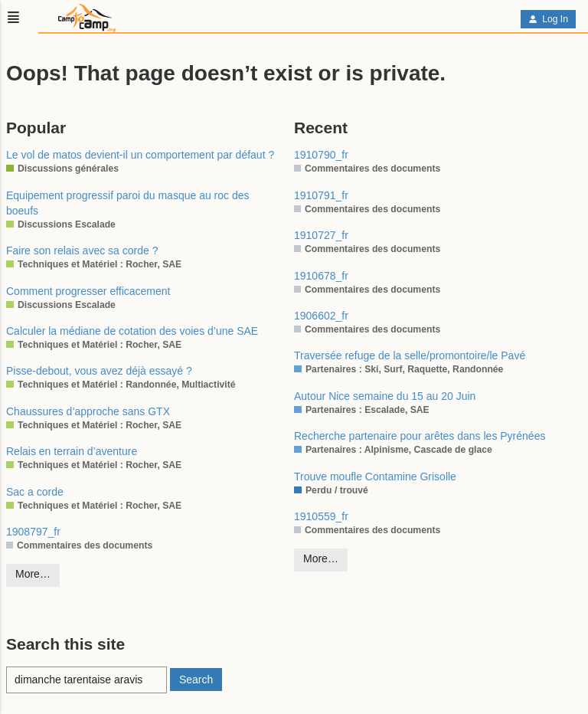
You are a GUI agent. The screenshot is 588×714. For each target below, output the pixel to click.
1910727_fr (321, 235)
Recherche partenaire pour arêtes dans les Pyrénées (420, 436)
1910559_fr (321, 516)
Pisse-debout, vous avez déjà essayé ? (99, 371)
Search (196, 680)
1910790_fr (321, 155)
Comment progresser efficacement (88, 291)
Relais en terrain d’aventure (72, 451)
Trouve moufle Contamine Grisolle (375, 477)
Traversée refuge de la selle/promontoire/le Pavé (410, 355)
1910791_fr (321, 195)
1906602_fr (321, 316)
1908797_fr (33, 532)
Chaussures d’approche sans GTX (88, 411)
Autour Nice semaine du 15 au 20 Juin (385, 396)
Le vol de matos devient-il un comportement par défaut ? (140, 155)
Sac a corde (35, 492)
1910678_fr (321, 276)
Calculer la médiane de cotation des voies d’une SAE (132, 331)
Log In (548, 19)
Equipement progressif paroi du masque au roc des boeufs (128, 203)
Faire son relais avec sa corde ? (82, 251)
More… (33, 574)
